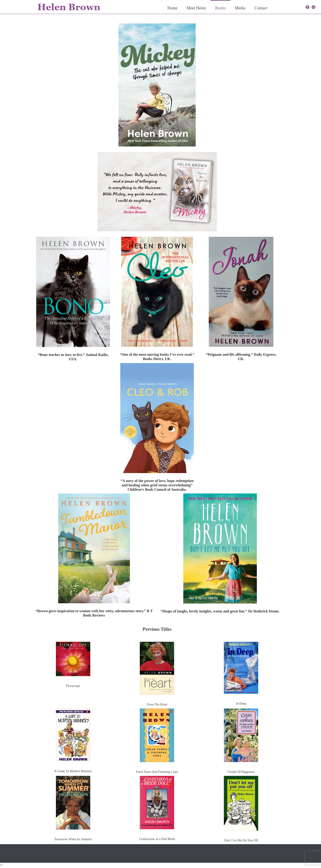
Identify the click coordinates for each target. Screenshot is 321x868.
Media (240, 8)
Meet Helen (196, 8)
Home (173, 8)
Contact (261, 8)
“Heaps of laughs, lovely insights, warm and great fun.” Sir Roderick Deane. (220, 611)
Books (220, 8)
